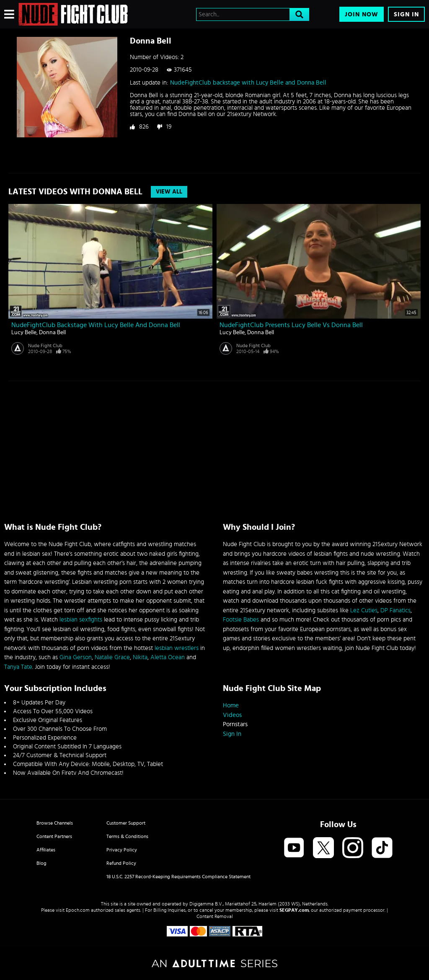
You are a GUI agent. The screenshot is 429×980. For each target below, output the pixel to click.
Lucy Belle (24, 333)
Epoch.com (78, 910)
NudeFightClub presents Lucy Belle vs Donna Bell (291, 325)
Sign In (406, 14)
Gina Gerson (76, 657)
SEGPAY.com (294, 910)
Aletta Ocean (168, 657)
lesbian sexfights (81, 620)
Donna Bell (52, 333)
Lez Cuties (364, 610)
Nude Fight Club (45, 346)
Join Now (362, 14)
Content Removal (215, 916)
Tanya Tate (18, 667)
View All (169, 192)
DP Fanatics (395, 610)
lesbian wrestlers (177, 648)
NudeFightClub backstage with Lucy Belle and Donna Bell (248, 83)
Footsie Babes (241, 620)
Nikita (140, 657)
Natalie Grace (112, 657)
